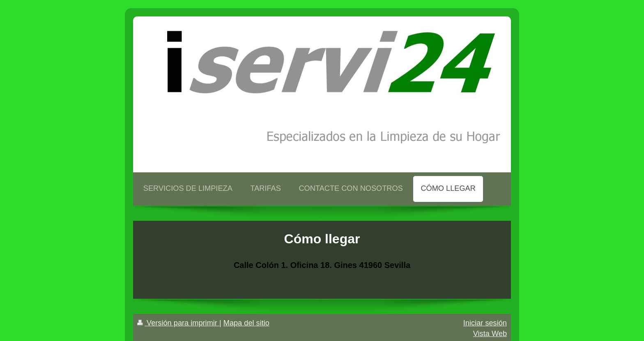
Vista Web (490, 334)
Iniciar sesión (485, 323)
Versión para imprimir (178, 323)
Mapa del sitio (246, 323)
